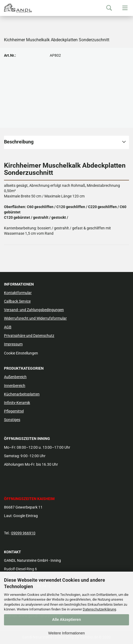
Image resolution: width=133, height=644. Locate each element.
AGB (8, 327)
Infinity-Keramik (17, 403)
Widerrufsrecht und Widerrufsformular (35, 318)
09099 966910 (23, 533)
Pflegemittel (14, 411)
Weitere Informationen (66, 633)
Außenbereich (15, 377)
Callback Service (17, 301)
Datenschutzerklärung (99, 609)
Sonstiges (12, 420)
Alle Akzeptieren (66, 620)
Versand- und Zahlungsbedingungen (34, 310)
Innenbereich (15, 386)
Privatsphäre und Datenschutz (29, 336)
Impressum (13, 344)
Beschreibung (19, 142)
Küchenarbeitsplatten (22, 394)
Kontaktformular (18, 293)
